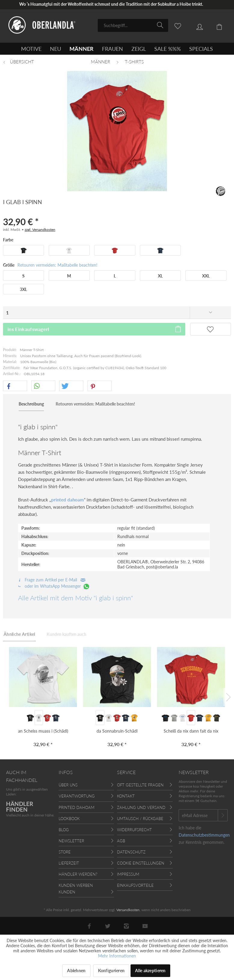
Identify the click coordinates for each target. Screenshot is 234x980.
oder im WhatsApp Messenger (54, 586)
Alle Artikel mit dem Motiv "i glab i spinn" (75, 598)
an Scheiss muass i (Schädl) (43, 731)
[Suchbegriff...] (133, 25)
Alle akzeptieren (150, 971)
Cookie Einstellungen (141, 863)
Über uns (68, 785)
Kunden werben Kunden (76, 889)
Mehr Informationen (117, 956)
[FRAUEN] (112, 49)
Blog (64, 830)
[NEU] (55, 49)
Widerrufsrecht (134, 830)
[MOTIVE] (31, 49)
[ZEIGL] (139, 49)
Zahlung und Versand (141, 807)
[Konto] (195, 25)
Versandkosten (128, 910)
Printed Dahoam (77, 807)
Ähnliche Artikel (19, 634)
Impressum (128, 874)
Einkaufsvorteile (135, 885)
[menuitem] (133, 25)
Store (65, 852)
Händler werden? (78, 874)
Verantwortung (77, 796)
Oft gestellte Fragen (140, 785)
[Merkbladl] (174, 25)
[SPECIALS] (201, 49)
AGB (121, 841)
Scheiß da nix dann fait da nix (191, 731)
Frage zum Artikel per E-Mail (52, 580)
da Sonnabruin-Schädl (117, 731)
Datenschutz (131, 852)
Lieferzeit (69, 863)
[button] (15, 386)
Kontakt (126, 796)
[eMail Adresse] (199, 815)
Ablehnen (76, 971)
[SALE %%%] (168, 49)
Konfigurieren (111, 971)
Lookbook (69, 819)
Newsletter (71, 841)
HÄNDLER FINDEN (20, 807)
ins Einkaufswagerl (95, 328)
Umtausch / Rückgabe (140, 819)
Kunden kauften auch (66, 634)
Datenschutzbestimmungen (204, 835)
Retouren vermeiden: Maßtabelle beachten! (57, 265)
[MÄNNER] (82, 49)
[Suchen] (161, 25)
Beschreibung (31, 404)
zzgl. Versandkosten (40, 230)
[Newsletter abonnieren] (223, 815)
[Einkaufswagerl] (216, 25)
